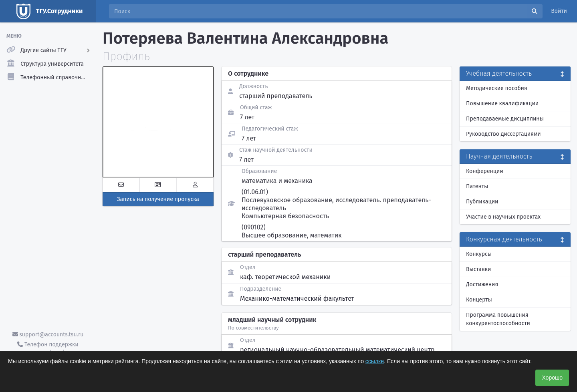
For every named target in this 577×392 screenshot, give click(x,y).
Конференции (485, 171)
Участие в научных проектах (503, 217)
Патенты (477, 186)
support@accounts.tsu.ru (48, 335)
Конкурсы (479, 254)
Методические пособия (497, 88)
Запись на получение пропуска (158, 199)
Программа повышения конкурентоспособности (498, 319)
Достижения (482, 284)
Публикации (482, 202)
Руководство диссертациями (503, 134)
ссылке (375, 361)
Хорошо (552, 378)
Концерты (479, 300)
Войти (559, 11)
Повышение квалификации (502, 104)
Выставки (478, 269)
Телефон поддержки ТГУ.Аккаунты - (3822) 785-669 (48, 349)
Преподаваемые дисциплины (505, 119)
